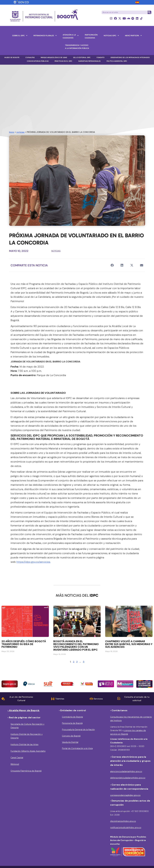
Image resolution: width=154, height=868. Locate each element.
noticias (20, 132)
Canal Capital (17, 758)
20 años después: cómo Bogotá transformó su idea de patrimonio (24, 644)
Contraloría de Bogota (72, 717)
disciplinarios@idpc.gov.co (123, 821)
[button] (112, 265)
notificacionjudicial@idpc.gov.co (126, 827)
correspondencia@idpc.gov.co (125, 795)
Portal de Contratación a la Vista (77, 748)
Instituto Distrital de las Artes (24, 744)
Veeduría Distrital (70, 742)
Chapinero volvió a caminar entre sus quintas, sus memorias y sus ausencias (129, 644)
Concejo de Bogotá (71, 736)
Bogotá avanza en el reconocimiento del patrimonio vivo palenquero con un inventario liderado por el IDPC (76, 646)
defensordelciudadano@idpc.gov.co (128, 778)
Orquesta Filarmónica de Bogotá (26, 771)
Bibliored (15, 764)
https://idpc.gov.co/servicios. (33, 562)
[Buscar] (149, 12)
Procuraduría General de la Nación (78, 729)
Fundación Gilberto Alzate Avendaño (28, 751)
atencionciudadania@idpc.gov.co (126, 772)
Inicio (12, 132)
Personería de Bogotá (72, 723)
